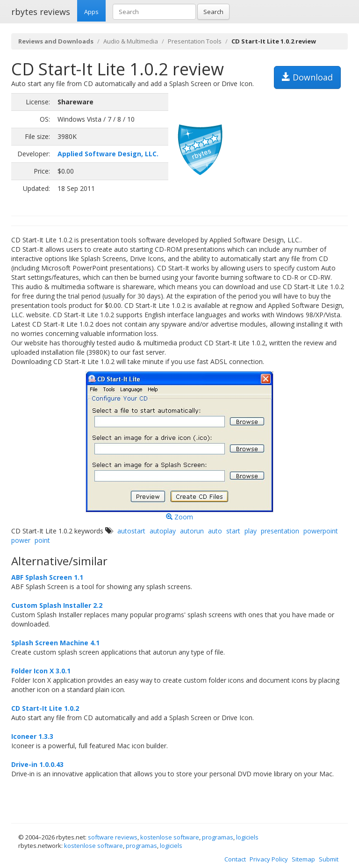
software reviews (113, 837)
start (233, 531)
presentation (280, 531)
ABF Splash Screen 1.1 (47, 577)
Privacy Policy (269, 859)
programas (218, 837)
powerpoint (321, 531)
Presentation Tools (195, 41)
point (42, 540)
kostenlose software (170, 837)
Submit (329, 859)
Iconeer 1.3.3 (32, 736)
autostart (131, 531)
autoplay (163, 531)
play (251, 531)
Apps (91, 12)
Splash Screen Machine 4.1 (55, 643)
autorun (192, 531)
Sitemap (303, 859)
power (21, 540)
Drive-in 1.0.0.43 (37, 764)
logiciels (247, 837)
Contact (235, 859)
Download (307, 77)
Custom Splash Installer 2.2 (57, 605)
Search (213, 12)
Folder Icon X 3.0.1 (41, 671)
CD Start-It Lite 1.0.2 (45, 708)
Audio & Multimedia (131, 41)
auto (215, 531)
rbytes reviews (41, 12)
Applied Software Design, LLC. (108, 154)
